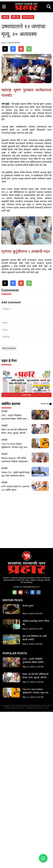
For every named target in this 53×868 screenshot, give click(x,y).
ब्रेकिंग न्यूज (16, 70)
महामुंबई (5, 70)
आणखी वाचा (46, 560)
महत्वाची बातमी (28, 70)
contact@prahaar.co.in (31, 743)
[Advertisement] (26, 26)
